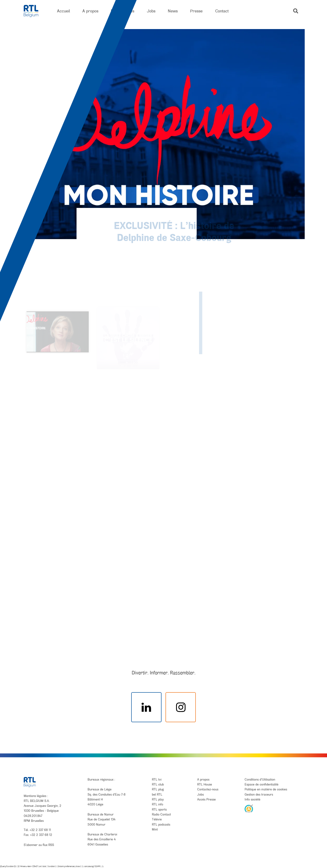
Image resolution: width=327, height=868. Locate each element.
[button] (296, 11)
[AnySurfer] (249, 808)
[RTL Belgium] (34, 11)
